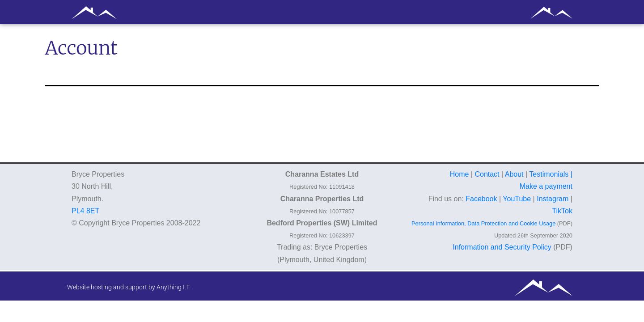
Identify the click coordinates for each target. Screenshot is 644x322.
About (514, 174)
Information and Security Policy (502, 247)
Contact (487, 174)
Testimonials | (551, 174)
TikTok (562, 211)
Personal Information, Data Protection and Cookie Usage (483, 223)
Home (460, 174)
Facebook (481, 199)
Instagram (553, 199)
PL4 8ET (85, 211)
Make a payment (546, 186)
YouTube (517, 199)
